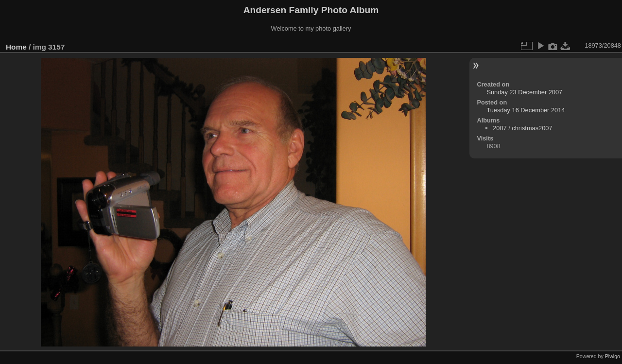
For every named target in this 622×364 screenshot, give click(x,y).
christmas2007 (532, 128)
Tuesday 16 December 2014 (526, 110)
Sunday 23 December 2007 (524, 92)
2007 (500, 128)
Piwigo (613, 356)
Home (16, 47)
